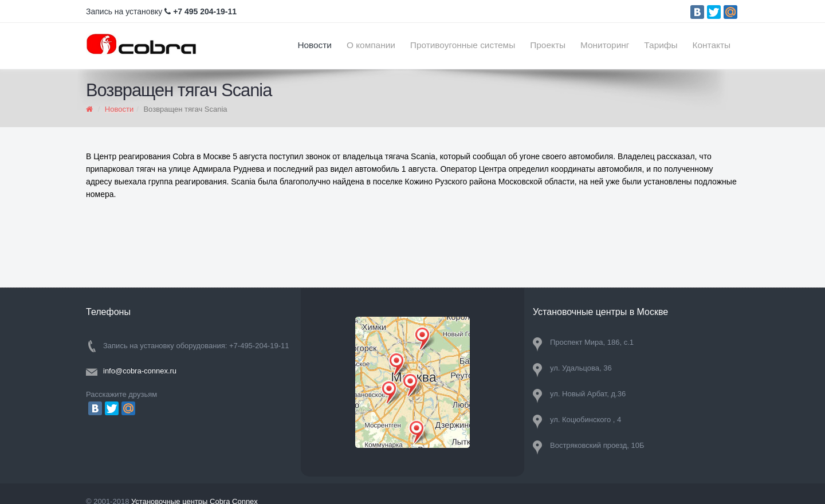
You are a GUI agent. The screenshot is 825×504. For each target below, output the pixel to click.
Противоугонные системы (463, 45)
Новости (315, 45)
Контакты (712, 45)
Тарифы (661, 45)
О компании (371, 45)
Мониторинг (605, 45)
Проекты (548, 45)
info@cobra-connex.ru (140, 371)
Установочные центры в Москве (600, 312)
